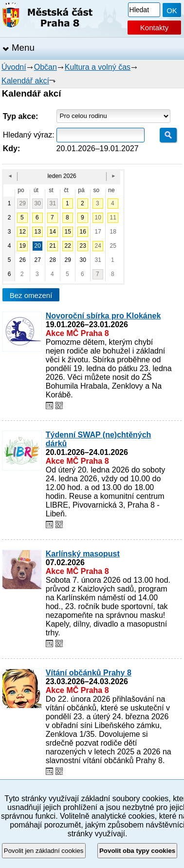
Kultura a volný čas (98, 67)
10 (98, 217)
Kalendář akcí (25, 81)
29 (22, 203)
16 (83, 232)
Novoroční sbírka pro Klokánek (103, 316)
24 (98, 246)
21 (52, 246)
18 (113, 232)
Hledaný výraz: (29, 135)
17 (98, 232)
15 (67, 232)
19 (22, 246)
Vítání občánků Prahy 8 (89, 673)
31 (52, 203)
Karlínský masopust (83, 554)
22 (67, 246)
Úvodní (14, 67)
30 (37, 203)
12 (22, 232)
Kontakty (154, 28)
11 (113, 217)
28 (52, 260)
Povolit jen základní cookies (44, 851)
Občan (46, 67)
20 (37, 246)
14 (52, 232)
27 (37, 260)
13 (37, 232)
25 (113, 246)
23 (83, 246)
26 (22, 260)
